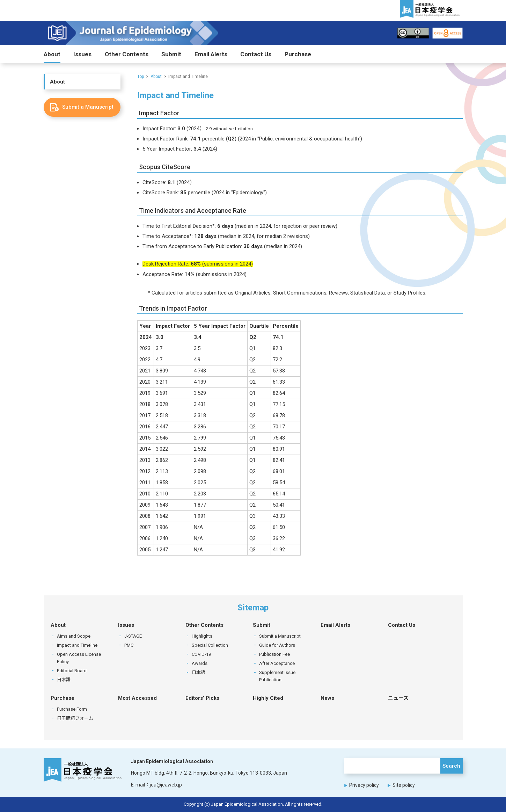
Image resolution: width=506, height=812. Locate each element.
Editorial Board (72, 671)
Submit (171, 54)
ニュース (398, 698)
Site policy (404, 785)
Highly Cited (268, 698)
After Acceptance (277, 663)
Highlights (202, 636)
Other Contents (127, 54)
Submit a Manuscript (280, 636)
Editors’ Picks (202, 698)
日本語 (64, 680)
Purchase (298, 54)
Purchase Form (72, 709)
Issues (82, 54)
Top (141, 77)
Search (451, 766)
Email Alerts (211, 54)
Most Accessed (137, 698)
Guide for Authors (277, 645)
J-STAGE (133, 636)
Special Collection (210, 645)
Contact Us (256, 54)
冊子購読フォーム (75, 718)
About (52, 54)
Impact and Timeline (77, 645)
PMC (129, 645)
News (327, 698)
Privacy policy (364, 785)
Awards (200, 663)
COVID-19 (201, 654)
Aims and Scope (74, 636)
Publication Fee (274, 654)
